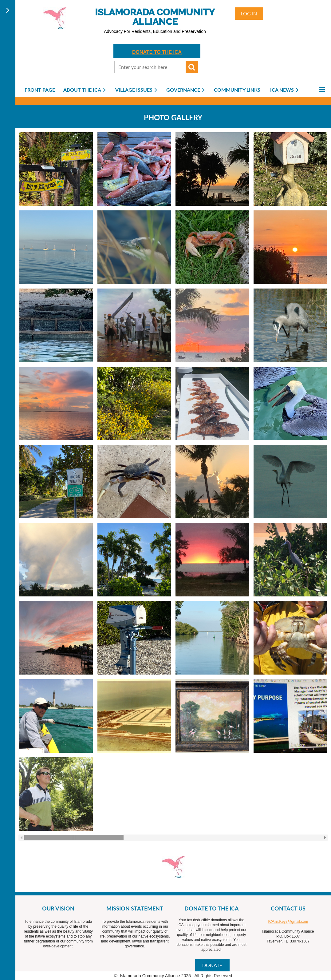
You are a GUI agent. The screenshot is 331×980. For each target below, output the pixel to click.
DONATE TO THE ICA (157, 52)
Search (192, 67)
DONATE (212, 965)
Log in (249, 13)
